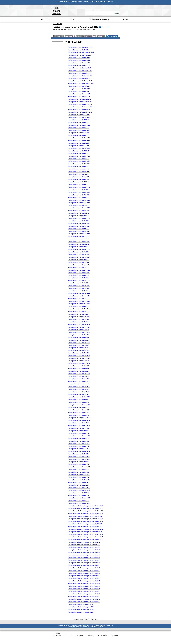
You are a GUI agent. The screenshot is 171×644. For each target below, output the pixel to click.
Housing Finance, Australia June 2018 (79, 60)
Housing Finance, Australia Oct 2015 (79, 143)
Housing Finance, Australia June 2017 (79, 91)
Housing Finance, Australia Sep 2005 (79, 457)
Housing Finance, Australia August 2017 (80, 86)
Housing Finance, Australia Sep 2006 (79, 426)
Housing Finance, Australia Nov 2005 (79, 451)
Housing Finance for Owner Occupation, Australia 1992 (84, 568)
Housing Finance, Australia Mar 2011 (79, 286)
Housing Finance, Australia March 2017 (79, 99)
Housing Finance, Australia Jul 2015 (78, 151)
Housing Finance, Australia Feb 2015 (79, 164)
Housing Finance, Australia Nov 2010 (79, 296)
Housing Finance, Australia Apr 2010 (79, 314)
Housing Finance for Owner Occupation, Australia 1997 (84, 555)
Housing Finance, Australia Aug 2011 (79, 273)
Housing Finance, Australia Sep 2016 (79, 115)
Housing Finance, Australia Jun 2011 (79, 278)
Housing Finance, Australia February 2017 (80, 102)
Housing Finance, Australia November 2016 (81, 110)
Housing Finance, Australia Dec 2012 (79, 231)
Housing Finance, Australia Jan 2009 (79, 353)
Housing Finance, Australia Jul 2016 (78, 120)
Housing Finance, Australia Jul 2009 (78, 337)
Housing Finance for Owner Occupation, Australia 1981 (84, 597)
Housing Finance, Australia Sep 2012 (79, 239)
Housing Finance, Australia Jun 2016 (79, 122)
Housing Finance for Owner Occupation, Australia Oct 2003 (85, 516)
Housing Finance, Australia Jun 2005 (79, 464)
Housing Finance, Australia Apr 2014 (79, 190)
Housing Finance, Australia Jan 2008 (79, 384)
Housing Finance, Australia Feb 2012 (79, 257)
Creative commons (57, 634)
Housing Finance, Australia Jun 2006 (79, 433)
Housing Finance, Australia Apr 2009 (79, 345)
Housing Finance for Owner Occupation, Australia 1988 (84, 578)
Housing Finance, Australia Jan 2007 (79, 415)
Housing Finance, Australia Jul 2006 (78, 431)
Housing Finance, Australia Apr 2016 (79, 128)
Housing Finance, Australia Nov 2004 (79, 483)
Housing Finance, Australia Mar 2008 (79, 379)
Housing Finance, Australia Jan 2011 (79, 291)
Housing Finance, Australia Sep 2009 (79, 332)
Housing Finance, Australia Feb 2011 (79, 288)
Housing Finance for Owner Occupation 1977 (81, 607)
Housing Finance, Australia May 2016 (79, 125)
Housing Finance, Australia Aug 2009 (79, 335)
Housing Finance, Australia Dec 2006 (79, 418)
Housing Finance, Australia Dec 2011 (79, 262)
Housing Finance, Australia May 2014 (79, 187)
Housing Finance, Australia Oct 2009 (79, 330)
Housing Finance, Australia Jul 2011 (78, 275)
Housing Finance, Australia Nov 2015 (79, 141)
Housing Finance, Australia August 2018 (80, 55)
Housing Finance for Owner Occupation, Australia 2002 (84, 542)
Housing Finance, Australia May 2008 (79, 374)
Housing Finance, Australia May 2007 (79, 405)
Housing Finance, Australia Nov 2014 (79, 172)
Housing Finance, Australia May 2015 (79, 156)
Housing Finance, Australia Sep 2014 (79, 177)
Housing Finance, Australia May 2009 (79, 343)
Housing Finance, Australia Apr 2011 (79, 283)
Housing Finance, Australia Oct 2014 (79, 174)
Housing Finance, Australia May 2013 (79, 218)
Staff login (114, 635)
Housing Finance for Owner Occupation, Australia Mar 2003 (85, 534)
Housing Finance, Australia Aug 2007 (79, 397)
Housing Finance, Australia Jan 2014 (79, 198)
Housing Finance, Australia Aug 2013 (79, 211)
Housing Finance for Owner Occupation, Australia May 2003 (85, 529)
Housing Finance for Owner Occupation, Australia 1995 (84, 560)
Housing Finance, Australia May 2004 (79, 498)
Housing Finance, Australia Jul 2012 (78, 244)
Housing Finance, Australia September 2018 (81, 52)
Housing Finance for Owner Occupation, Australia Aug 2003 (85, 521)
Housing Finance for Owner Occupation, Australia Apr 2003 (85, 532)
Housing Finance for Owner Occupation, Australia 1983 (84, 591)
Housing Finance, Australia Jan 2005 (79, 477)
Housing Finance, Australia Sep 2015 (79, 146)
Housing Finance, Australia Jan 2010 (79, 322)
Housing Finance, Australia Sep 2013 (79, 208)
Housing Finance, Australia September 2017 (81, 84)
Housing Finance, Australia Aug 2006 (79, 428)
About (126, 19)
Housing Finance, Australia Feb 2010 (79, 319)
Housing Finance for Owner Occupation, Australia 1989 (84, 576)
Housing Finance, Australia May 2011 (79, 281)
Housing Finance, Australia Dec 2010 (79, 293)
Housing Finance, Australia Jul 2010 (78, 306)
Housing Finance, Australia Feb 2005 (79, 475)
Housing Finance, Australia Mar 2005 (79, 472)
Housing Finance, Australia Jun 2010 (79, 309)
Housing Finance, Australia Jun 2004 (79, 496)
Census (72, 19)
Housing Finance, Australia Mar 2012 (79, 255)
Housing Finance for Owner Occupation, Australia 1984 (84, 589)
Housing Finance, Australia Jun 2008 (79, 371)
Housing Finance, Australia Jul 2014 (78, 182)
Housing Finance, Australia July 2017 (79, 89)
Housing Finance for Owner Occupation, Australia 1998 (84, 552)
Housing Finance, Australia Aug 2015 (79, 148)
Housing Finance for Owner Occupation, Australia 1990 (84, 573)
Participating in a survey (99, 19)
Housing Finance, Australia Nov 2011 (79, 265)
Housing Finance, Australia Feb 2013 (79, 226)
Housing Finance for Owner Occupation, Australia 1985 (84, 586)
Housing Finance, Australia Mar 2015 (79, 161)
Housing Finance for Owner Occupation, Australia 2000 (84, 547)
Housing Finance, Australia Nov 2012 (79, 234)
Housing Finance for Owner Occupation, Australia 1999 (84, 550)
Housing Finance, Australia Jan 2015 (79, 166)
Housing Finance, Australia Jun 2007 (79, 402)
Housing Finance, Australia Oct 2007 (79, 392)
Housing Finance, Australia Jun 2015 (79, 153)
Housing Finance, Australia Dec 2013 (79, 200)
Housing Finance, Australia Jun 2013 (79, 216)
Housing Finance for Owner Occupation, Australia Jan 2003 (85, 539)
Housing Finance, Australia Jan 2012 (79, 260)
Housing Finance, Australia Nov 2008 (79, 358)
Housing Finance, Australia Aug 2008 (79, 366)
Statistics (45, 19)
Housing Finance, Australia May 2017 (79, 94)
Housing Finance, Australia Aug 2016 (79, 117)
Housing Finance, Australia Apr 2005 (79, 470)
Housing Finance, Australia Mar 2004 (79, 503)
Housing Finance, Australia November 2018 (81, 47)
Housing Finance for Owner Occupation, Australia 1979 (84, 602)
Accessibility (102, 635)
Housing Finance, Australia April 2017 (79, 97)
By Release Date (58, 24)
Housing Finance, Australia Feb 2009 (79, 350)
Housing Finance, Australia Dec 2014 (79, 169)
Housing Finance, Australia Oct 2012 (79, 236)
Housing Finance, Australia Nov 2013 (79, 203)
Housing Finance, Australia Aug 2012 (79, 242)
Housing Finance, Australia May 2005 (79, 467)
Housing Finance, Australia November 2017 (81, 78)
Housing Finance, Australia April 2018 (79, 65)
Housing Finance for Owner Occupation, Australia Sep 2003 (85, 519)
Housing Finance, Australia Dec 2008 (79, 356)
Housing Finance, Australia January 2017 (80, 104)
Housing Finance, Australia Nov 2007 (79, 389)
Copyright (68, 635)
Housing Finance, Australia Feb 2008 (79, 382)
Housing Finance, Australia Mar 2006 (79, 441)
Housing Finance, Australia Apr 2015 (79, 159)
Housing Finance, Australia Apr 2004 (79, 501)
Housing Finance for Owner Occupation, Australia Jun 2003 (85, 527)
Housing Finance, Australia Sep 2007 (79, 394)
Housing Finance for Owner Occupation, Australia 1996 (84, 558)
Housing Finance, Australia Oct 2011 (79, 268)
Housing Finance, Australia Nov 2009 (79, 327)
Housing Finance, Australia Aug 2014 (79, 179)
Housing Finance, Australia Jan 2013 (79, 229)
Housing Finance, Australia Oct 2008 (79, 361)
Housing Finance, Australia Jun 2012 (79, 247)
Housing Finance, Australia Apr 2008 (79, 376)
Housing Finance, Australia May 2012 (79, 249)
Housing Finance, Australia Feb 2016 (79, 133)
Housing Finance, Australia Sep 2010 (79, 301)
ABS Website (99, 3)
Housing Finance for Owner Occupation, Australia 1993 (84, 565)
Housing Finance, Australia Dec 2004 (79, 480)
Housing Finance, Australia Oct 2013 (79, 205)
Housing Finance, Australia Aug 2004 (79, 490)
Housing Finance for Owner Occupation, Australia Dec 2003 (85, 511)
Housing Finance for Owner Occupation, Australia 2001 (84, 545)
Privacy (91, 635)
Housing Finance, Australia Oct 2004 (79, 485)
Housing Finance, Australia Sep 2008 (79, 363)
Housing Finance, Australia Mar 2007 (79, 410)
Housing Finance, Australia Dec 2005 (79, 449)
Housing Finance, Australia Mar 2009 (79, 348)
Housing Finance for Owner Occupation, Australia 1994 (84, 563)
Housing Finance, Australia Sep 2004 (79, 488)
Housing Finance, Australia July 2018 (79, 58)
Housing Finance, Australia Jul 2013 (78, 213)
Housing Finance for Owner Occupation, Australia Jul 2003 (85, 524)
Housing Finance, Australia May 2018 (79, 63)
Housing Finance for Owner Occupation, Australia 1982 (84, 594)
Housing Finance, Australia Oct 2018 (79, 50)
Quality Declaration (105, 27)
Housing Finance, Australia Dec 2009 (79, 325)
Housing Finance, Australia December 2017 (81, 76)
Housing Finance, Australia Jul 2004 (78, 493)
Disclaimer (80, 635)
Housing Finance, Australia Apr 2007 (79, 407)
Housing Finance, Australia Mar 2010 (79, 317)
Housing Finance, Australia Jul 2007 (78, 400)
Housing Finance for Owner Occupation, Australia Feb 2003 (85, 537)
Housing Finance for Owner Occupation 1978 (81, 604)
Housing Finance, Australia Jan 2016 (79, 135)
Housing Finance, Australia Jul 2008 (78, 369)
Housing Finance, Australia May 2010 (79, 312)
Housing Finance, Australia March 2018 (79, 68)
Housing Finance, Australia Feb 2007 (79, 413)
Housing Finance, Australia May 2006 (79, 436)
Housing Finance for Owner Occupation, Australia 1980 (84, 599)
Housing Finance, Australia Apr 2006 (79, 438)
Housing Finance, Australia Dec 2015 (79, 138)
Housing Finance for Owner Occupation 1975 (81, 612)
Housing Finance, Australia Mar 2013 (79, 223)
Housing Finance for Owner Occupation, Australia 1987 (84, 581)
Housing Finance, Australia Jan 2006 (79, 446)
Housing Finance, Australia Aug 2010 (79, 304)
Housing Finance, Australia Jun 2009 (79, 340)
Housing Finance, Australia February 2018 (80, 71)
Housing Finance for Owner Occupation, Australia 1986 (84, 584)
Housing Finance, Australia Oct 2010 (79, 299)
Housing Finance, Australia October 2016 (80, 112)
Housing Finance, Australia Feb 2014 (79, 195)
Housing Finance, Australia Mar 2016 (79, 130)
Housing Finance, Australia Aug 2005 (79, 459)
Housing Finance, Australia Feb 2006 (79, 444)
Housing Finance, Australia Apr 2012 (79, 252)
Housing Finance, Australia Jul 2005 (78, 462)
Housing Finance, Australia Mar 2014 (79, 192)
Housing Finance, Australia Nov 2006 (79, 420)
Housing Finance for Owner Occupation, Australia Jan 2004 (85, 508)
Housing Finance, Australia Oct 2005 (79, 454)
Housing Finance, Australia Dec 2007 (79, 387)
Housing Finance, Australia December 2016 (81, 107)
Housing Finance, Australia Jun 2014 (79, 185)
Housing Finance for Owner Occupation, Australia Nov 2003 (85, 514)
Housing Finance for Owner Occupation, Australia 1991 (84, 571)
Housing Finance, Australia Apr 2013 (79, 221)
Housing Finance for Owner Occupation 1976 (81, 609)
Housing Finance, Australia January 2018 (80, 73)
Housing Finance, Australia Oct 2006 (79, 423)
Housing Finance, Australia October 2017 (80, 81)
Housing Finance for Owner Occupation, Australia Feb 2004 (85, 506)
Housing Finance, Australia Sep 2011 (79, 270)
